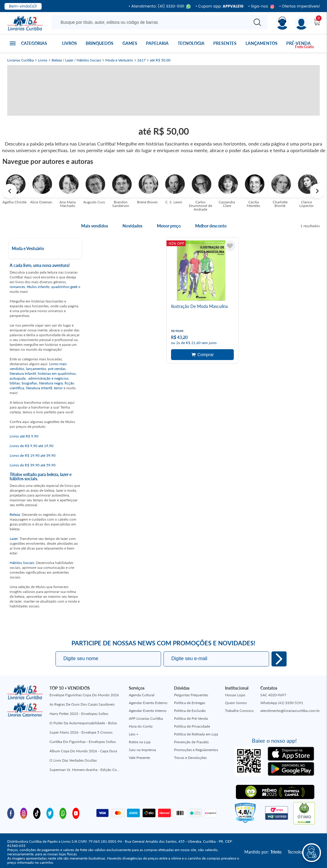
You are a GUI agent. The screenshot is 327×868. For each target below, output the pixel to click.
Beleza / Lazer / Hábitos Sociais (76, 60)
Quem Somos (236, 703)
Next (317, 191)
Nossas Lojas (235, 695)
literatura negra (51, 383)
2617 (141, 60)
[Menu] (302, 23)
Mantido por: (263, 852)
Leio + (134, 734)
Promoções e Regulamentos (196, 750)
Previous (10, 191)
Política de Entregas (190, 703)
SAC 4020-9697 (273, 695)
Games (130, 43)
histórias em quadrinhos (57, 373)
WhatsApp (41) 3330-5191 (282, 703)
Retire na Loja (140, 742)
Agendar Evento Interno (148, 711)
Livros (70, 43)
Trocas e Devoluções (190, 758)
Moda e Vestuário (119, 60)
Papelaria (157, 43)
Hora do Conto (141, 726)
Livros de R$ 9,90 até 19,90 (32, 446)
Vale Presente (139, 758)
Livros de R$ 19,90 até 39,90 (33, 455)
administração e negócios (48, 378)
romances (17, 287)
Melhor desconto (211, 226)
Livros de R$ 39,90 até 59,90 (33, 465)
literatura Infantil (23, 373)
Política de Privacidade (192, 726)
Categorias (34, 43)
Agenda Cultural (142, 695)
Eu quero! (279, 659)
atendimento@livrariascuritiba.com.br (290, 711)
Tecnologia (191, 43)
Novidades (132, 226)
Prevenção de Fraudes (191, 742)
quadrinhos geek (64, 287)
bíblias (15, 383)
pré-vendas (57, 369)
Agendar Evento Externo (148, 703)
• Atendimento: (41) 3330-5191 (159, 6)
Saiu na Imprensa (142, 750)
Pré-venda (298, 43)
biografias (29, 383)
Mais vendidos (95, 226)
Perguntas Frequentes (191, 695)
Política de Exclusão (190, 711)
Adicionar (202, 355)
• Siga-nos (261, 6)
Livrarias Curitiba (21, 60)
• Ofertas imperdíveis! (300, 6)
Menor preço (169, 226)
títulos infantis (38, 287)
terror (58, 388)
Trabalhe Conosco (239, 711)
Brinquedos (100, 43)
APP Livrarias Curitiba (146, 718)
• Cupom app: (219, 6)
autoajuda (18, 378)
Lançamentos (262, 43)
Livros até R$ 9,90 (24, 436)
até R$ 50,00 (160, 60)
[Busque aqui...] (151, 22)
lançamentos (36, 369)
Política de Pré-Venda (191, 718)
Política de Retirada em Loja (196, 734)
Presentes (225, 43)
